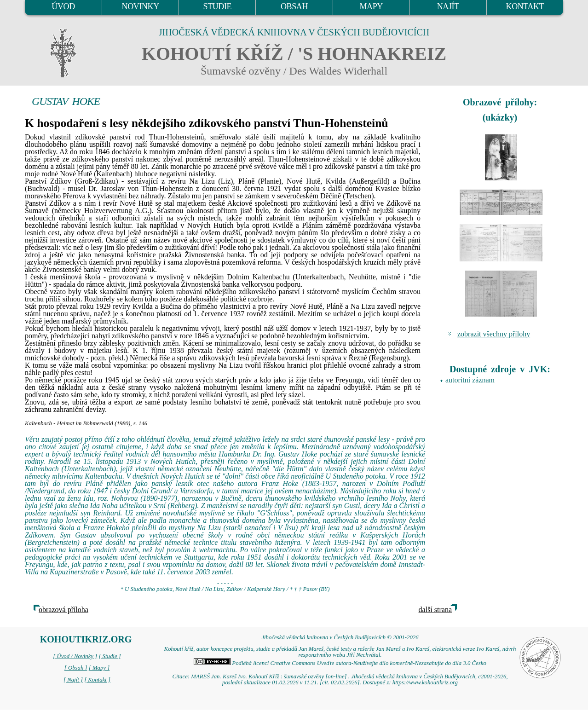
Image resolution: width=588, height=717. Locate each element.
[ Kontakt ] (97, 680)
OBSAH (294, 6)
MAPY (371, 6)
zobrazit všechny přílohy (494, 334)
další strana (435, 610)
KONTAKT (525, 6)
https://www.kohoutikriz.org (425, 682)
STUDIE (218, 6)
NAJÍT (448, 6)
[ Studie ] (110, 656)
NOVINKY (141, 6)
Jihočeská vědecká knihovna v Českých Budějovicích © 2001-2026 (340, 637)
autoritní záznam (470, 380)
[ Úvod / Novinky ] (75, 656)
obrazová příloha (63, 610)
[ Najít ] (73, 680)
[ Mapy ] (99, 668)
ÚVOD (63, 6)
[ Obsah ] (76, 668)
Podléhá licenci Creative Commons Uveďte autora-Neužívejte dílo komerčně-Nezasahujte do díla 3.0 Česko (340, 663)
